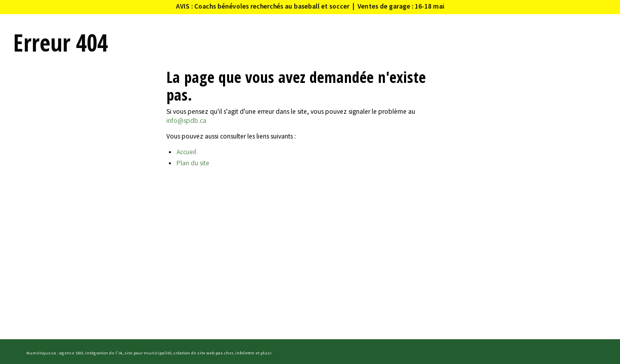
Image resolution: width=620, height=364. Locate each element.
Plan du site (193, 163)
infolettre (245, 353)
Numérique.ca (41, 353)
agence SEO (71, 353)
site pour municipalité (148, 353)
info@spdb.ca (186, 121)
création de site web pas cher (203, 353)
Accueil (186, 152)
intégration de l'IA (104, 353)
